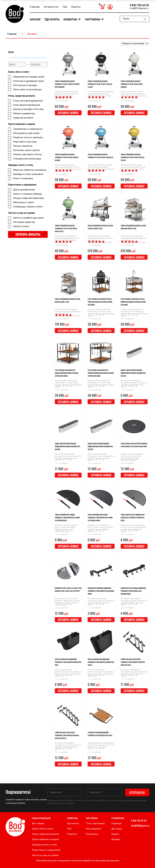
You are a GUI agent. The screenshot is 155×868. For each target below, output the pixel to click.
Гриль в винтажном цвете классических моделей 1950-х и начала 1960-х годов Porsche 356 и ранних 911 (68, 168)
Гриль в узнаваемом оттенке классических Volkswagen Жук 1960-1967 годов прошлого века (133, 94)
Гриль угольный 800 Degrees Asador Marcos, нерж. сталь (67, 301)
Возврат (116, 839)
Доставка (117, 829)
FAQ (65, 7)
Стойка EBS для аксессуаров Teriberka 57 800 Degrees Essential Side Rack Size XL (67, 735)
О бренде (35, 7)
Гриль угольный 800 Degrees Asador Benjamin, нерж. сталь (133, 227)
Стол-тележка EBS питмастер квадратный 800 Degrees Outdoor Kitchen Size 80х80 (66, 373)
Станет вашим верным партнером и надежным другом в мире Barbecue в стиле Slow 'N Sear (101, 94)
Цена (11, 52)
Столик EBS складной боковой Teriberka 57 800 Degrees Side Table (100, 734)
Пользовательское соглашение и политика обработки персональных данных (78, 861)
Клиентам (71, 20)
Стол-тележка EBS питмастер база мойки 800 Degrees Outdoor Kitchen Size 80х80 (133, 302)
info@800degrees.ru (139, 8)
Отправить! (137, 792)
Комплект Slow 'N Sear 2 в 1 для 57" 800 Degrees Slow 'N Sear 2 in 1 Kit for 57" (68, 590)
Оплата (115, 834)
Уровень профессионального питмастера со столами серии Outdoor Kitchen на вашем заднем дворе (101, 313)
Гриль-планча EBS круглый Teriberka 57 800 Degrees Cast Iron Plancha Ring (134, 445)
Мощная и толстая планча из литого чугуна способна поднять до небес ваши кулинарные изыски (101, 528)
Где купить (52, 20)
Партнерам (93, 20)
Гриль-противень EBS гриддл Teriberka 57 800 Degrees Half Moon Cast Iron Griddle (67, 518)
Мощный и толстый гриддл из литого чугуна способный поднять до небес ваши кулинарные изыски (132, 457)
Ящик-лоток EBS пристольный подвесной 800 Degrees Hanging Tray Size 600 (133, 373)
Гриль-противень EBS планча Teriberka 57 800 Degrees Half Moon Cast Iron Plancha (100, 518)
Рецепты (76, 7)
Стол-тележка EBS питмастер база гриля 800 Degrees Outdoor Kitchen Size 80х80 (100, 302)
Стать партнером (95, 824)
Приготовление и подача (21, 124)
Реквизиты (92, 834)
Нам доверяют (94, 829)
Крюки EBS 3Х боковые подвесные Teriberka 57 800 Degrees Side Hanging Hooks (101, 591)
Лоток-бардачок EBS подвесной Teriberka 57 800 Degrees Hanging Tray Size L (68, 662)
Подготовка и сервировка (22, 185)
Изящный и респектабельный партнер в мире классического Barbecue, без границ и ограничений (67, 95)
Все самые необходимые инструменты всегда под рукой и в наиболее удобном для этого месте (134, 384)
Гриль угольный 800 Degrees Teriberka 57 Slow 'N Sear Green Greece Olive (66, 229)
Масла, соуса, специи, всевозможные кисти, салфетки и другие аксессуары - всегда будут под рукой (68, 673)
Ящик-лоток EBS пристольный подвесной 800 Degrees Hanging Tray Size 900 (100, 447)
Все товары (38, 824)
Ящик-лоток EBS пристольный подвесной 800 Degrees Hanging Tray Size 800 (67, 447)
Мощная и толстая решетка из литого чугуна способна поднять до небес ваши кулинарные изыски (134, 528)
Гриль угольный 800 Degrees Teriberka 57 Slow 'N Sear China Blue (100, 156)
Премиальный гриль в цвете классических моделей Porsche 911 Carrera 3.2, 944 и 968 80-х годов (133, 168)
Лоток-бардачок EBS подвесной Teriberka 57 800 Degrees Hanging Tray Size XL (101, 662)
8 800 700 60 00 (139, 6)
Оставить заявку (68, 113)
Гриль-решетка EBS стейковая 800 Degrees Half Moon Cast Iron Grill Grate (133, 518)
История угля (51, 7)
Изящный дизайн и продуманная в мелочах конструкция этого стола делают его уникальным (101, 745)
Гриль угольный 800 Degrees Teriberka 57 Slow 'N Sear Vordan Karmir (66, 157)
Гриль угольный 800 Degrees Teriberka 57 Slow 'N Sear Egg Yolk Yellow (132, 157)
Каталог (35, 20)
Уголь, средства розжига (21, 96)
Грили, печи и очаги (19, 72)
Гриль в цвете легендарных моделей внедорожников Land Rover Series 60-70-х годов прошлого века (67, 239)
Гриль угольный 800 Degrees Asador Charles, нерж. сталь (100, 227)
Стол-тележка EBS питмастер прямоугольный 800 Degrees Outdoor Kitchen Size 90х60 (101, 373)
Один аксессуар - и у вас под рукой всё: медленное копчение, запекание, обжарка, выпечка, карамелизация (68, 602)
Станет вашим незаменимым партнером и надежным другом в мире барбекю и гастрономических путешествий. (100, 239)
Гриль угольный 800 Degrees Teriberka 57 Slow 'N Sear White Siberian (132, 84)
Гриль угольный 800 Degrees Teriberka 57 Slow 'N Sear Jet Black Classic (100, 84)
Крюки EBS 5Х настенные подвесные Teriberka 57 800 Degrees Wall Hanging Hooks (133, 591)
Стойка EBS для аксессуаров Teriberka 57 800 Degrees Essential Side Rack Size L (133, 662)
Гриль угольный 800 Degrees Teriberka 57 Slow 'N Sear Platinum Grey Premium (67, 84)
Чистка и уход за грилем (21, 213)
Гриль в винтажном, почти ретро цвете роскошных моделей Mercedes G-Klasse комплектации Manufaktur (101, 168)
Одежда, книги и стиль (21, 165)
